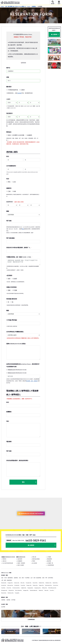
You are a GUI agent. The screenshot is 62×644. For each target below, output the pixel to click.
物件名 (9, 68)
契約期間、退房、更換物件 (32, 381)
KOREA (10, 631)
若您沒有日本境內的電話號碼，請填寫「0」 (19, 247)
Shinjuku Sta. (11, 590)
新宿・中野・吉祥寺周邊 (48, 578)
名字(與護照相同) (12, 166)
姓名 (8, 156)
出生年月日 (15, 202)
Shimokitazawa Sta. (52, 588)
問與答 (34, 561)
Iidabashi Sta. (42, 583)
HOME (3, 6)
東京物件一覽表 (5, 575)
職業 (8, 310)
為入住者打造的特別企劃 (8, 563)
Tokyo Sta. (46, 590)
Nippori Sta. (41, 585)
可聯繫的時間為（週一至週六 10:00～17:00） (19, 257)
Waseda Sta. (4, 593)
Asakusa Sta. (17, 583)
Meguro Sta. (29, 585)
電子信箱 (9, 221)
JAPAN (31, 631)
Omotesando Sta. (16, 588)
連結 (23, 229)
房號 (8, 77)
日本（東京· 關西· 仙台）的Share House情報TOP (16, 6)
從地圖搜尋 (20, 561)
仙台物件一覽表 (5, 604)
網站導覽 (49, 561)
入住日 (9, 99)
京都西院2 (34, 6)
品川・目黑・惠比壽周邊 (36, 578)
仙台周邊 (3, 607)
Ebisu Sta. (23, 583)
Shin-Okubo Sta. (19, 590)
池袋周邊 (16, 578)
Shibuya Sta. (45, 588)
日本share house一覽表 (6, 573)
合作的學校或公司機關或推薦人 (15, 332)
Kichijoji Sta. (17, 585)
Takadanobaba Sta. (34, 590)
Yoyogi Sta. (17, 593)
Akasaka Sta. (4, 583)
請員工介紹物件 (21, 565)
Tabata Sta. (41, 590)
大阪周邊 (8, 600)
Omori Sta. (9, 588)
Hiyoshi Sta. (35, 583)
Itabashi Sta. (55, 583)
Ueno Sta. (52, 590)
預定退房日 (9, 113)
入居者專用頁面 (50, 565)
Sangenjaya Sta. (38, 588)
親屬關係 (9, 412)
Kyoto (29, 6)
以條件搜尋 (20, 559)
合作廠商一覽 (50, 563)
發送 (29, 482)
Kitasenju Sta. (10, 585)
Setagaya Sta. (26, 590)
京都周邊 (3, 600)
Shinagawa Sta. (4, 590)
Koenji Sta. (23, 585)
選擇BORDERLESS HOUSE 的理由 (16, 344)
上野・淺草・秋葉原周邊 (6, 580)
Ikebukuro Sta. (49, 583)
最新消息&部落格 (36, 559)
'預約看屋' (19, 93)
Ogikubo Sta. (24, 588)
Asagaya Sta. (10, 583)
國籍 (8, 211)
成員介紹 (4, 561)
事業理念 (4, 559)
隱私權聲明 (50, 559)
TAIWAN (52, 631)
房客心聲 (34, 557)
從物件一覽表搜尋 (21, 563)
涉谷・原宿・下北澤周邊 (24, 578)
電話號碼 (9, 442)
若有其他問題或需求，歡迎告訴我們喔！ (18, 460)
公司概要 (49, 557)
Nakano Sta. (35, 585)
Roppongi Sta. (30, 588)
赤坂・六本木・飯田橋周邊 (7, 578)
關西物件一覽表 (5, 597)
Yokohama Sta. (11, 593)
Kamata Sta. (4, 585)
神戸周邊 (13, 600)
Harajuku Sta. (29, 583)
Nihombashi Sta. (49, 585)
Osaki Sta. (3, 588)
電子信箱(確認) (11, 238)
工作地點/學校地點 (12, 320)
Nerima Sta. (56, 585)
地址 (8, 421)
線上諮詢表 (54, 34)
